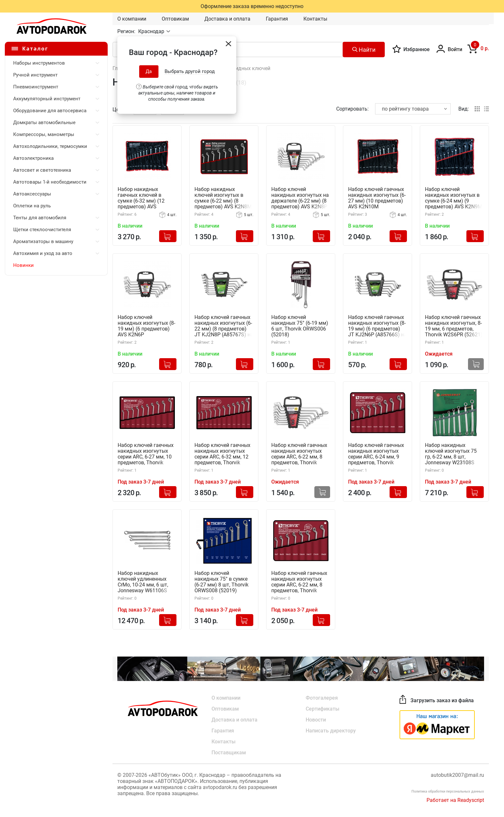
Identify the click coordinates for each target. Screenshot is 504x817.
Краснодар (152, 31)
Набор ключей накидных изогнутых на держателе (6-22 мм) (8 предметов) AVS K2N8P (300, 198)
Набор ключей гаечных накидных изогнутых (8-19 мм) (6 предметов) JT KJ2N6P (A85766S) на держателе (378, 326)
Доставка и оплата (227, 19)
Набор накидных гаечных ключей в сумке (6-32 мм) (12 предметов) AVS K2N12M (141, 198)
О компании (132, 19)
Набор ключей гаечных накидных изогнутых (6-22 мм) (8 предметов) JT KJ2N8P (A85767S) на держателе (224, 326)
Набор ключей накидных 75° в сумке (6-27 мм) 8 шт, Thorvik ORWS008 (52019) (221, 582)
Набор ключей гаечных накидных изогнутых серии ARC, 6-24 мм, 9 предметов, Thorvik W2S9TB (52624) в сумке (376, 454)
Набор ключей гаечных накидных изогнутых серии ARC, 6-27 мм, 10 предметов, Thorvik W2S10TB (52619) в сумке (146, 454)
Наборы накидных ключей (238, 68)
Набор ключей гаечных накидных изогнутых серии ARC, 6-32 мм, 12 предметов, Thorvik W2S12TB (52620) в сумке (222, 454)
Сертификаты (323, 709)
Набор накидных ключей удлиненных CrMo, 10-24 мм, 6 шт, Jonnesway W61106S (143, 582)
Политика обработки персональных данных (448, 791)
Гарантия (277, 19)
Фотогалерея (322, 698)
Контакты (315, 19)
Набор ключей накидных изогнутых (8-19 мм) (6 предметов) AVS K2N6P (146, 326)
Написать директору (331, 731)
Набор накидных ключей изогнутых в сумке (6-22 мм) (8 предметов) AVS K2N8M (223, 198)
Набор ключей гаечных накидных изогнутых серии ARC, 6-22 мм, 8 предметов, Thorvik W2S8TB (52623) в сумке (299, 582)
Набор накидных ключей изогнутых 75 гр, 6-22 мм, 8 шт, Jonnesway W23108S (451, 454)
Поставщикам (229, 753)
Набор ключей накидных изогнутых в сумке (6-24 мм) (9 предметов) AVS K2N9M (454, 198)
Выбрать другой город (190, 71)
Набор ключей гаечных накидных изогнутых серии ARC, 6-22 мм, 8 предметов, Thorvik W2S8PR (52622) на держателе (299, 454)
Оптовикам (175, 19)
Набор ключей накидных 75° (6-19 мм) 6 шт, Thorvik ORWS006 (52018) (300, 326)
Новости (316, 720)
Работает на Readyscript (455, 800)
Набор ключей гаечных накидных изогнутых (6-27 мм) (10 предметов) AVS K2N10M (377, 198)
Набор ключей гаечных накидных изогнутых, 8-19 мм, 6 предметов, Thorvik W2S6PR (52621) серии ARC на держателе (454, 326)
